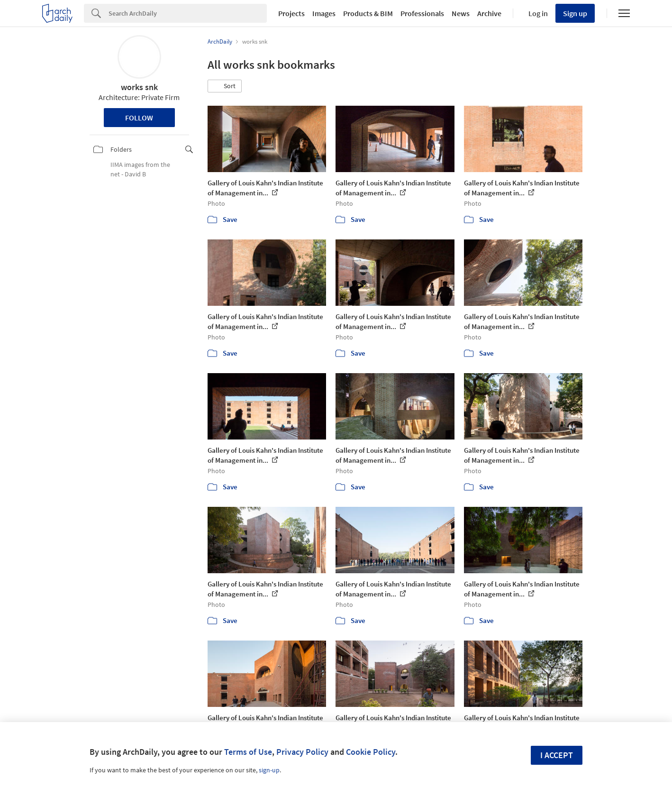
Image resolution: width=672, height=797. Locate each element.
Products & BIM (368, 13)
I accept (557, 755)
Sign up (575, 13)
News (461, 13)
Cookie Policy (371, 752)
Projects (291, 13)
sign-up (269, 770)
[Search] (188, 13)
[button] (225, 86)
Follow (139, 118)
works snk (139, 87)
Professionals (422, 13)
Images (324, 13)
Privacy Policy (302, 752)
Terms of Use (248, 752)
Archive (489, 13)
